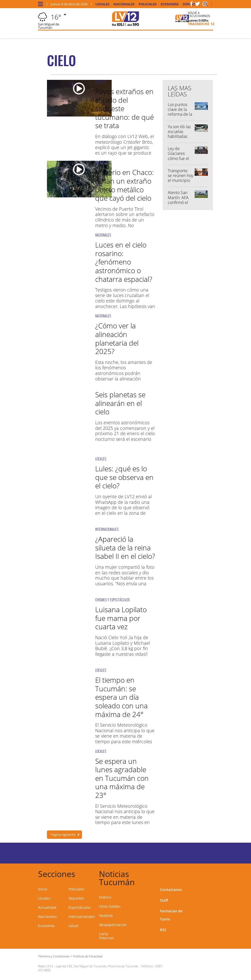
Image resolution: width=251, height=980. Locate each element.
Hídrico (105, 897)
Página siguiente (63, 835)
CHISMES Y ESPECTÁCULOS (112, 600)
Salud (73, 926)
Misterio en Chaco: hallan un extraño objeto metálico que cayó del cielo (124, 185)
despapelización (113, 925)
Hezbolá (106, 916)
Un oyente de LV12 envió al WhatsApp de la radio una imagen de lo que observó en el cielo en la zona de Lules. (123, 507)
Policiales (148, 4)
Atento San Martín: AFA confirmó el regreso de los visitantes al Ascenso (179, 205)
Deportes (76, 898)
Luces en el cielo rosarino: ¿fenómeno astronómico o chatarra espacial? (124, 262)
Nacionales (124, 4)
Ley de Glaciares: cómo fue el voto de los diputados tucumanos (178, 161)
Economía (170, 4)
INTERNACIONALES (107, 529)
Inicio (43, 889)
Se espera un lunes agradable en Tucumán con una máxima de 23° (122, 778)
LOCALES (101, 82)
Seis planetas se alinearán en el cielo (120, 403)
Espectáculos (80, 907)
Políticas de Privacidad (88, 956)
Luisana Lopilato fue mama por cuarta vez (121, 618)
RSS (163, 930)
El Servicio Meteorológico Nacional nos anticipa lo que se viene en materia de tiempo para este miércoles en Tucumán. (125, 736)
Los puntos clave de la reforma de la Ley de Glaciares (180, 114)
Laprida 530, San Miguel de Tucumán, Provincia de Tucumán (97, 966)
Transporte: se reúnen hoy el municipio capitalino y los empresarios (180, 183)
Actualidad (47, 907)
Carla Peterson (106, 936)
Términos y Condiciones (54, 956)
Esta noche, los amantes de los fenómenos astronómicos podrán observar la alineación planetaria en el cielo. (124, 373)
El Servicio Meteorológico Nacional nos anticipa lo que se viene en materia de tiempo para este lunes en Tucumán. (125, 817)
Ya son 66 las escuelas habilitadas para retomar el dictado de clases (180, 139)
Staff (164, 900)
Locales (102, 4)
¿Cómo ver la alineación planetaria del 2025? (117, 338)
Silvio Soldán (110, 906)
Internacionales (82, 917)
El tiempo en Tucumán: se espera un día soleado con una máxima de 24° (121, 697)
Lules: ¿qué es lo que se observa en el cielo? (124, 477)
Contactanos (171, 890)
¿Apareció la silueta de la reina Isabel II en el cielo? (125, 547)
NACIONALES (103, 162)
